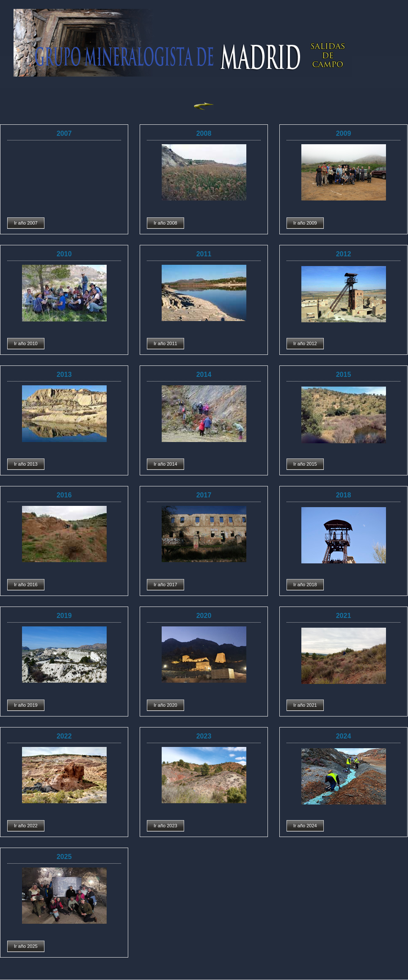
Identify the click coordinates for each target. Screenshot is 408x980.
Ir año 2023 (165, 826)
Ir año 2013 (26, 464)
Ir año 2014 (165, 464)
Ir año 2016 (26, 585)
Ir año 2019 (26, 705)
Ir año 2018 (305, 585)
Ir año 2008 (165, 223)
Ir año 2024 (305, 826)
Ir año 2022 (26, 826)
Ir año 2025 (26, 946)
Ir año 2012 (305, 343)
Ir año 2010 (26, 343)
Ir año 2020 (165, 705)
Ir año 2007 (26, 223)
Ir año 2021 (305, 705)
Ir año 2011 (165, 343)
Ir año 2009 (305, 223)
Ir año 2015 (305, 464)
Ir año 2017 (165, 585)
